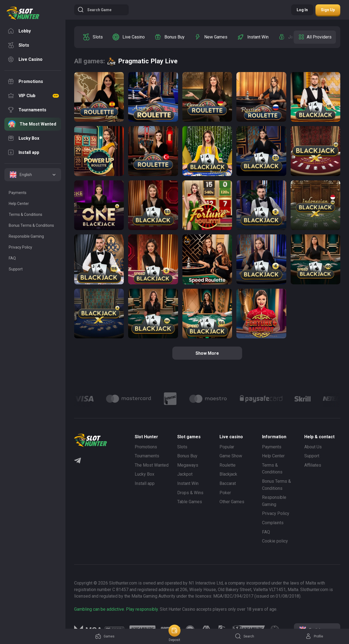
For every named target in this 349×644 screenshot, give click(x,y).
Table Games (190, 502)
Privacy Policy (276, 513)
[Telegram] (78, 461)
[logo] (23, 13)
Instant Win (188, 483)
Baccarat (228, 483)
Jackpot (185, 474)
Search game (94, 10)
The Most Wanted (152, 465)
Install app (145, 483)
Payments (272, 447)
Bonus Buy (187, 456)
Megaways (188, 465)
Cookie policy (275, 541)
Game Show (231, 456)
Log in (302, 10)
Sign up (328, 10)
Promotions (146, 447)
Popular (227, 447)
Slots (182, 447)
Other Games (232, 502)
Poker (225, 493)
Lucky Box (145, 474)
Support (312, 456)
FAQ (266, 532)
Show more (207, 353)
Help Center (273, 456)
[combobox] (33, 175)
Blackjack (228, 474)
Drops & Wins (190, 493)
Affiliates (313, 465)
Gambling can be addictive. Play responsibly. (116, 609)
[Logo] (129, 399)
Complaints (273, 523)
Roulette (228, 465)
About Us (313, 447)
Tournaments (147, 456)
